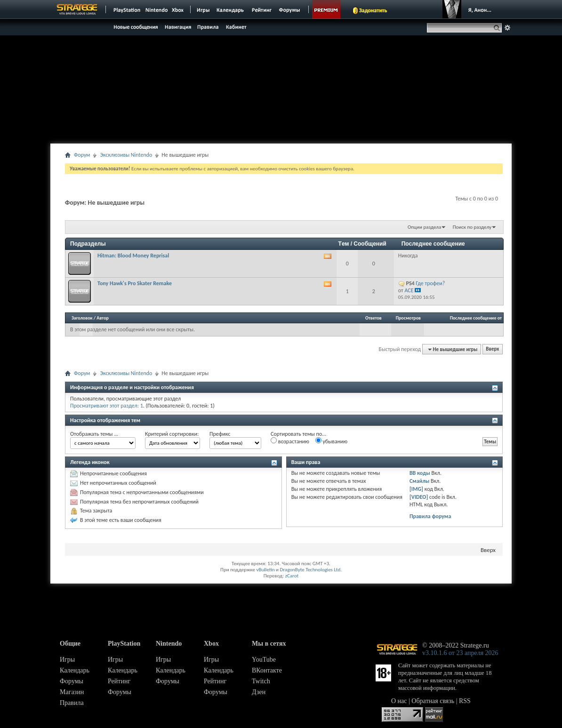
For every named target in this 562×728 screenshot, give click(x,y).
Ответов (373, 318)
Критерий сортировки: (172, 434)
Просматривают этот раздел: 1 (107, 406)
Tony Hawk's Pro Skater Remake (135, 283)
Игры (67, 660)
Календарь (75, 670)
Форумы (72, 681)
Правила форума (430, 516)
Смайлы (419, 481)
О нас (399, 701)
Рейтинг (119, 681)
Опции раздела (424, 227)
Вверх (492, 349)
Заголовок (82, 318)
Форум (82, 155)
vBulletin (265, 570)
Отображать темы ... (94, 434)
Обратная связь (433, 701)
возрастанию (290, 441)
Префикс (220, 434)
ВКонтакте (267, 670)
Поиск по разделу (472, 227)
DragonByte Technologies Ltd (310, 570)
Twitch (261, 681)
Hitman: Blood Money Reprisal (133, 256)
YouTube (264, 660)
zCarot (292, 576)
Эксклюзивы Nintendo (126, 155)
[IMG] (416, 489)
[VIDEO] (419, 497)
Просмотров (408, 318)
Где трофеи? (430, 283)
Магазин (72, 692)
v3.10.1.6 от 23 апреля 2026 (460, 653)
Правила (72, 703)
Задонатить (373, 10)
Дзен (259, 692)
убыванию (332, 441)
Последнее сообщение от (476, 318)
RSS (465, 701)
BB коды (420, 473)
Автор (103, 318)
